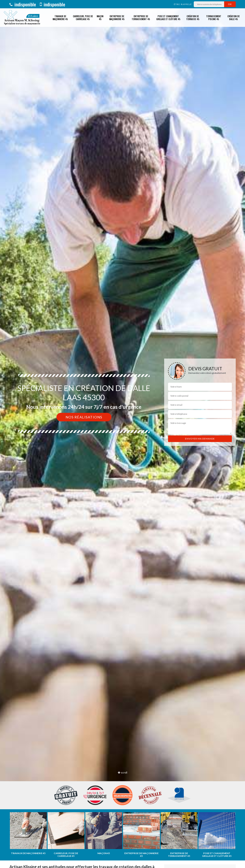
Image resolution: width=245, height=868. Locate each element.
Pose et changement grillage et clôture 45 (168, 18)
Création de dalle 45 (233, 18)
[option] (122, 434)
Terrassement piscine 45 (214, 18)
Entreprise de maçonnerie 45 (117, 18)
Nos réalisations (84, 417)
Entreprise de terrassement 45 (141, 18)
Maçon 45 (100, 18)
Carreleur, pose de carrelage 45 (83, 18)
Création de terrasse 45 (193, 18)
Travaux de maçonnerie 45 (60, 18)
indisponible (23, 4)
